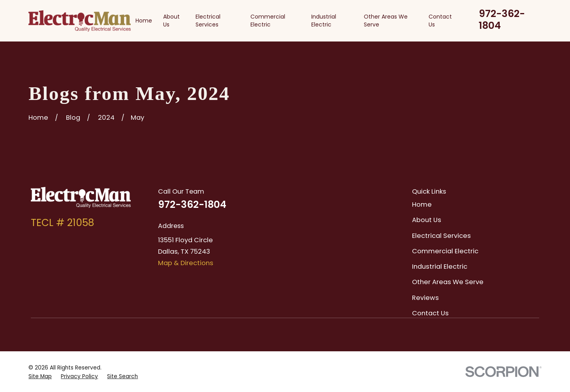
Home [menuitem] (144, 21)
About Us (427, 220)
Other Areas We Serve (448, 282)
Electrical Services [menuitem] (208, 21)
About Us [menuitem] (171, 21)
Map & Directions (186, 263)
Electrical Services (441, 236)
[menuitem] (40, 376)
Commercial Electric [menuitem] (268, 21)
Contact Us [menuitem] (440, 21)
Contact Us (430, 313)
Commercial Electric (445, 251)
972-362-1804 (502, 20)
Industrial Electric (440, 267)
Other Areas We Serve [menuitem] (386, 21)
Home (422, 204)
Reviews (425, 298)
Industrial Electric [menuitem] (324, 21)
